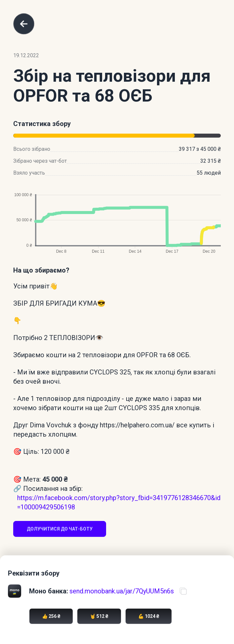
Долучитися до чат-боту (60, 529)
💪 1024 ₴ (149, 616)
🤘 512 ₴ (99, 616)
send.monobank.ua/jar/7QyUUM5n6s (122, 591)
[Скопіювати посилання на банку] (183, 591)
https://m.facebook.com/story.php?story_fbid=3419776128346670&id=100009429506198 (119, 502)
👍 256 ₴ (51, 616)
